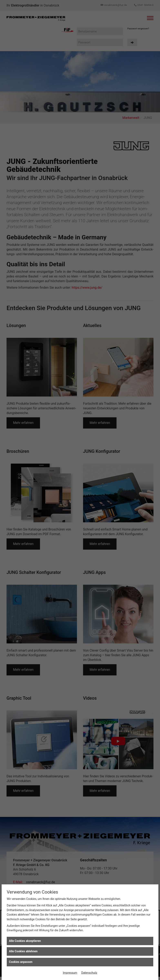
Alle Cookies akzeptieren (25, 941)
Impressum (70, 973)
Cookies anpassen (21, 962)
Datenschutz (89, 973)
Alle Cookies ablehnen (23, 951)
